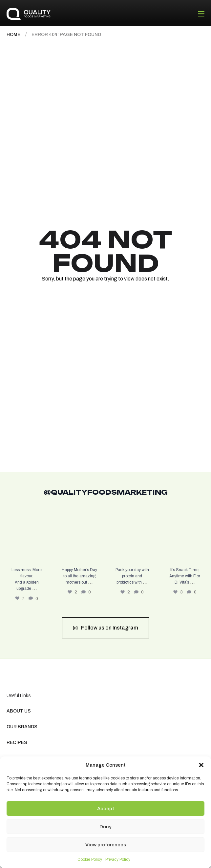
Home (13, 35)
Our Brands (22, 727)
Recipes (17, 743)
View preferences (106, 845)
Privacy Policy (118, 859)
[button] (201, 765)
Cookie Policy (90, 859)
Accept (106, 809)
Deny (106, 827)
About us (19, 711)
